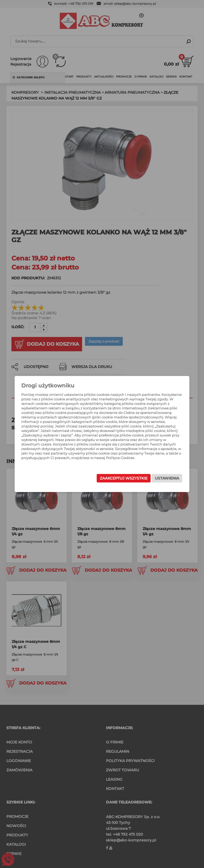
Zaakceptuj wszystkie (118, 479)
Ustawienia (161, 479)
